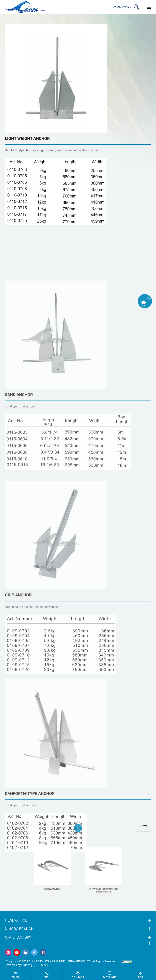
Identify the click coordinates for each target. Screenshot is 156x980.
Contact (78, 977)
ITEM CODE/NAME (121, 7)
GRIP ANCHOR (18, 705)
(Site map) (41, 965)
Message (109, 977)
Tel (47, 977)
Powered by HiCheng (19, 965)
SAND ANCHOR (19, 502)
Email (16, 977)
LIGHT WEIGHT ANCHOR (27, 138)
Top (140, 977)
